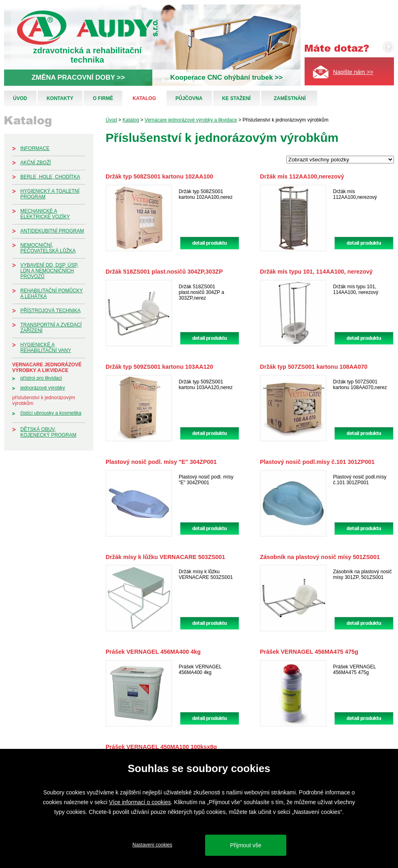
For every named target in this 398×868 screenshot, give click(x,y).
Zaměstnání (290, 98)
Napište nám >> (353, 72)
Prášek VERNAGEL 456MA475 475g (309, 652)
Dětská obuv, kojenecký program (48, 432)
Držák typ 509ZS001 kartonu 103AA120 (159, 367)
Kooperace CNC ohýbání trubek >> (226, 77)
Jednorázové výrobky (43, 388)
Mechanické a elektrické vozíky (45, 214)
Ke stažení (236, 98)
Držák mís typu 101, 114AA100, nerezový (316, 272)
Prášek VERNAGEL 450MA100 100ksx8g (161, 747)
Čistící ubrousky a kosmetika (51, 413)
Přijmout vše (246, 845)
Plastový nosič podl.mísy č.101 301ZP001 (317, 462)
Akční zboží (36, 163)
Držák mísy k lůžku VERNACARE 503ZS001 (165, 557)
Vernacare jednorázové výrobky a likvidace (47, 368)
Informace (35, 148)
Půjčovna (189, 98)
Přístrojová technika (50, 311)
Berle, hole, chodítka (50, 177)
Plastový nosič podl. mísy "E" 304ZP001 (161, 462)
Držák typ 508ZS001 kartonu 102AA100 (159, 176)
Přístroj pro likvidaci (41, 378)
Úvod (20, 98)
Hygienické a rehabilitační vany (46, 348)
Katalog (144, 98)
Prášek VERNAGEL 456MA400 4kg (153, 652)
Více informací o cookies (140, 802)
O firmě (103, 98)
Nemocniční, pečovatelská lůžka (48, 248)
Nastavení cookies (152, 845)
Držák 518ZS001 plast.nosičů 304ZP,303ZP (164, 272)
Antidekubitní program (52, 231)
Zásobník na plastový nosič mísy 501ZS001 (320, 557)
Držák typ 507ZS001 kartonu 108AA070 (314, 367)
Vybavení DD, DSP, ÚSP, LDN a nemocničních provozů (49, 271)
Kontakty (60, 98)
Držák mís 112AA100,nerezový (302, 176)
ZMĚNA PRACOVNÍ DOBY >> (78, 77)
